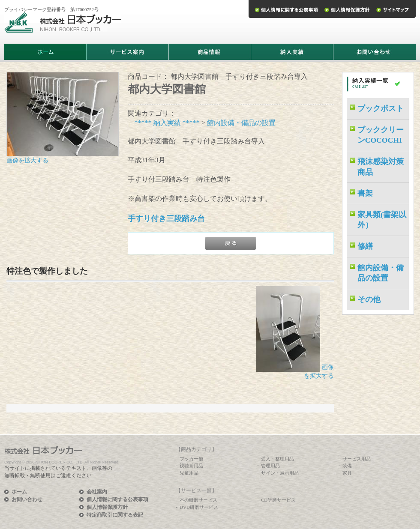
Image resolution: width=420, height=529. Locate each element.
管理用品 (270, 466)
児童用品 (189, 473)
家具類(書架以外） (382, 220)
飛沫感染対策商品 (381, 167)
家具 (347, 473)
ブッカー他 (191, 459)
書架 (365, 193)
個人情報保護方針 (107, 507)
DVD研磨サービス (199, 507)
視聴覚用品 (191, 466)
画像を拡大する (27, 160)
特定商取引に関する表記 (115, 515)
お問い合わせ (27, 499)
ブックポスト (381, 108)
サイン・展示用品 (280, 473)
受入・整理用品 (277, 459)
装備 (347, 466)
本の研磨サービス (198, 500)
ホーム (19, 492)
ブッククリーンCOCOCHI (381, 135)
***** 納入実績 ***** (167, 123)
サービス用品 (357, 459)
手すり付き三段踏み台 (166, 218)
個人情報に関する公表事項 (117, 499)
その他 (369, 299)
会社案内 (97, 492)
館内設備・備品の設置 (241, 123)
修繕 (365, 246)
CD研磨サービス (278, 500)
